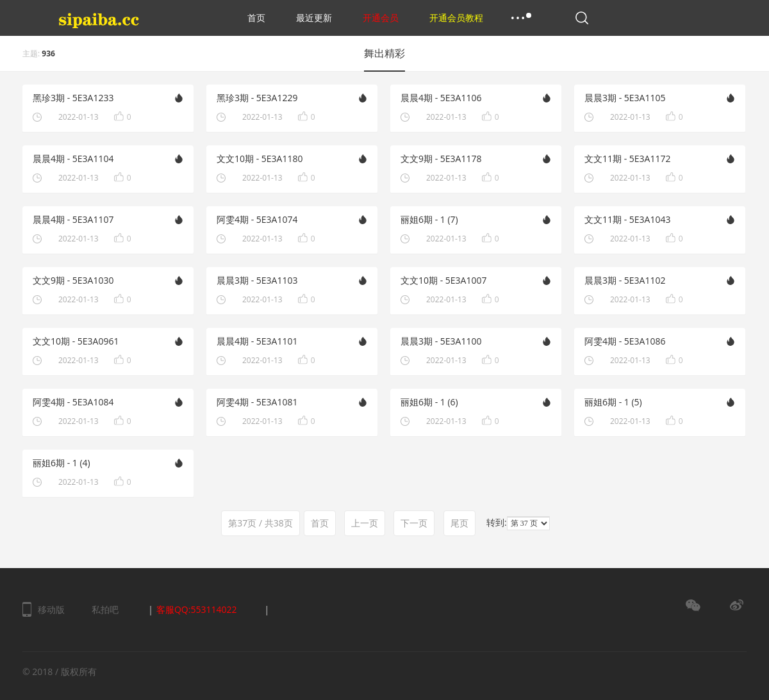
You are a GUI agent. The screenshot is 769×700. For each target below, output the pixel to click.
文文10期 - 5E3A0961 (76, 341)
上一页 (365, 523)
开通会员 (381, 18)
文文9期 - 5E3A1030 (73, 280)
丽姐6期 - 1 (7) (429, 219)
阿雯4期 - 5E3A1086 (625, 341)
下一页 (414, 523)
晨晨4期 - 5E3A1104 (73, 159)
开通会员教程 (456, 18)
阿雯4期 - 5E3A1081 (257, 402)
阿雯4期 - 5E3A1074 (257, 219)
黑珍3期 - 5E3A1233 (73, 98)
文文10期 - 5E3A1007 (443, 280)
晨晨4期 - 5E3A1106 (441, 98)
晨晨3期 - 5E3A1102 (625, 280)
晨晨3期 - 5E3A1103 (257, 280)
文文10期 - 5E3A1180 (260, 159)
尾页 (459, 523)
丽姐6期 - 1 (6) (429, 402)
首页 (256, 18)
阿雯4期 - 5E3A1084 (73, 402)
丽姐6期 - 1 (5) (613, 402)
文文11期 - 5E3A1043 (627, 219)
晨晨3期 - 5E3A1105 (625, 98)
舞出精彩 (384, 53)
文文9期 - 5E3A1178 (441, 159)
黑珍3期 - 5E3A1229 (257, 98)
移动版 (51, 609)
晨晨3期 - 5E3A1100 (441, 341)
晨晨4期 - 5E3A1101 (257, 341)
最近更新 (314, 18)
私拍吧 (105, 609)
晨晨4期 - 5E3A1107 (73, 219)
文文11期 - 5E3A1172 (627, 159)
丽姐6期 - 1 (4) (62, 463)
